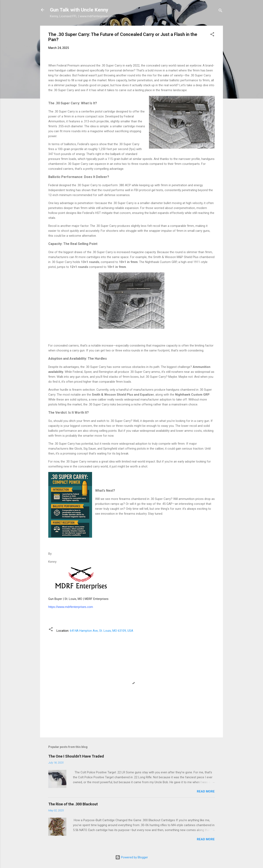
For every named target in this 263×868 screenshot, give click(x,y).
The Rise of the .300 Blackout (73, 804)
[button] (212, 35)
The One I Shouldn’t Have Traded (76, 756)
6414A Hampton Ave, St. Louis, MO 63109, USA (102, 631)
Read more (206, 791)
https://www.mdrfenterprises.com (71, 607)
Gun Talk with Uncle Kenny (79, 10)
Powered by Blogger (132, 857)
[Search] (220, 11)
